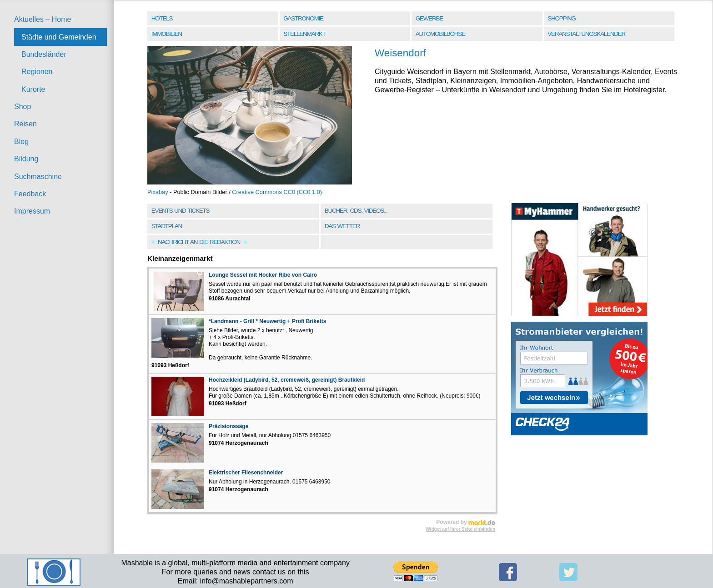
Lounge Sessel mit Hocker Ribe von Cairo (263, 275)
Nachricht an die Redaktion (199, 242)
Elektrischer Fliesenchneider (246, 473)
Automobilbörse (440, 34)
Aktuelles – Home (43, 19)
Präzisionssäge (228, 426)
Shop (23, 107)
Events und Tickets (181, 211)
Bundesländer (44, 54)
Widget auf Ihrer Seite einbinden (460, 529)
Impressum (32, 211)
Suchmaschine (38, 177)
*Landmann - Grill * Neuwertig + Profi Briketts (267, 321)
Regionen (37, 72)
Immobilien (167, 34)
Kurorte (33, 89)
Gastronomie (303, 18)
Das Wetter (342, 226)
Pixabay (158, 192)
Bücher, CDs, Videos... (356, 211)
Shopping (561, 18)
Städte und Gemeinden (59, 37)
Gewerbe (429, 18)
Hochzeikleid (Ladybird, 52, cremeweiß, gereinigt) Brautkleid (287, 380)
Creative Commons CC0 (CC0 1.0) (277, 192)
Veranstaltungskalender (586, 34)
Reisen (25, 124)
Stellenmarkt (304, 34)
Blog (21, 142)
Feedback (30, 194)
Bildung (26, 159)
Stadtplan (167, 226)
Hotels (162, 18)
